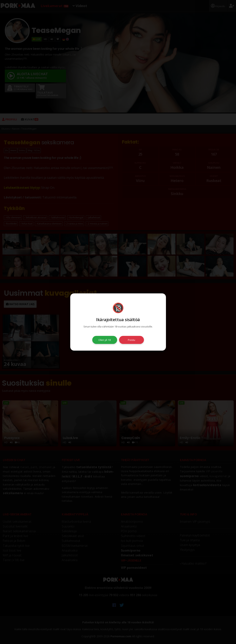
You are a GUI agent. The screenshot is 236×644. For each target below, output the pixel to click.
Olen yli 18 (105, 340)
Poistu (131, 340)
